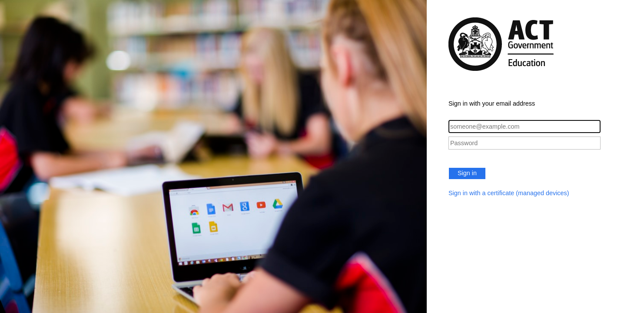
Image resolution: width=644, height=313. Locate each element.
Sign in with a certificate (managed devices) (509, 193)
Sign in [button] (467, 173)
